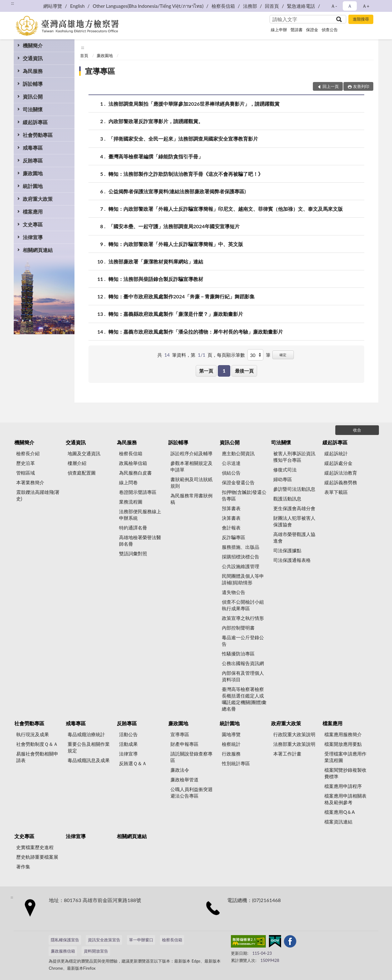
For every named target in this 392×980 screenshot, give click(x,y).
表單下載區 (336, 492)
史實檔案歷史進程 (35, 847)
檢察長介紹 (28, 453)
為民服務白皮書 (135, 473)
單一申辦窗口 (141, 940)
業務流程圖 (131, 502)
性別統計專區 (236, 763)
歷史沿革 (26, 463)
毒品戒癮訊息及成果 (89, 760)
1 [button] (224, 371)
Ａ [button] (350, 6)
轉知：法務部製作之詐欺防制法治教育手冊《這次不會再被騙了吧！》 (186, 174)
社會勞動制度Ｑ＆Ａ (37, 744)
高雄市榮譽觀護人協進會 (294, 537)
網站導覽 (53, 6)
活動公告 (128, 734)
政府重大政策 (38, 199)
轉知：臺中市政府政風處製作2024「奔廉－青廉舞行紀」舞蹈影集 (182, 296)
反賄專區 (33, 160)
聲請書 (296, 30)
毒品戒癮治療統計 (86, 734)
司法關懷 (33, 109)
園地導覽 (231, 734)
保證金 (312, 30)
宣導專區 (100, 71)
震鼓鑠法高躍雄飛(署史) (38, 495)
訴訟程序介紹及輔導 (191, 453)
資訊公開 (33, 97)
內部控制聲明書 (238, 628)
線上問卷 (128, 482)
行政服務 (231, 754)
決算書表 (231, 518)
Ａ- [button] (334, 6)
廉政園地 (33, 173)
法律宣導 (33, 237)
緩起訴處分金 (338, 463)
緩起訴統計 (336, 453)
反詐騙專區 (234, 537)
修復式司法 (285, 470)
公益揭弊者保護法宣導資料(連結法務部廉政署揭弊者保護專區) (177, 191)
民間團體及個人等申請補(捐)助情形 (243, 579)
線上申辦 (279, 30)
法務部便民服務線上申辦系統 (140, 515)
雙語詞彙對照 (133, 553)
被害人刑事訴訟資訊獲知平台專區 (294, 457)
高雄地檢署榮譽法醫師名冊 (140, 541)
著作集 (23, 867)
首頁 (84, 56)
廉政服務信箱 (63, 951)
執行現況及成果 (33, 734)
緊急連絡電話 (301, 6)
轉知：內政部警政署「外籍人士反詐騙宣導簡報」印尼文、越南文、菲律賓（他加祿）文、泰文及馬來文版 (226, 209)
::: (12, 3)
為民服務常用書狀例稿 (191, 499)
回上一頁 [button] (331, 86)
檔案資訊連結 (338, 822)
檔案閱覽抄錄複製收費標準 (345, 773)
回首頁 (272, 6)
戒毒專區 (33, 148)
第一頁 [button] (206, 371)
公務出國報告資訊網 (243, 663)
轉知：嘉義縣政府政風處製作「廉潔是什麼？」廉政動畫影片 (176, 314)
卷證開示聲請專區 (138, 492)
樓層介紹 (77, 463)
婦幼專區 (283, 479)
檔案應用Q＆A (339, 812)
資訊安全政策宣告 (104, 940)
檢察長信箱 (223, 6)
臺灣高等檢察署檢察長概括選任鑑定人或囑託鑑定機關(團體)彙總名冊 (244, 699)
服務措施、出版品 (241, 547)
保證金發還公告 (238, 482)
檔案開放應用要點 (343, 744)
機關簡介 (33, 45)
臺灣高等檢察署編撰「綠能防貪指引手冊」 (156, 156)
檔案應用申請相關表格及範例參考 (345, 799)
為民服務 (33, 71)
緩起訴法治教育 (341, 473)
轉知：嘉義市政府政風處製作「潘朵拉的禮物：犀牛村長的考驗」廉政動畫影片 (196, 332)
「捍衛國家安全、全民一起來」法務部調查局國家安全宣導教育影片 (183, 139)
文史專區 (33, 224)
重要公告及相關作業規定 (89, 747)
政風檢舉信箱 (133, 463)
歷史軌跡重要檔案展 (37, 857)
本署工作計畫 (287, 754)
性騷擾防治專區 (238, 654)
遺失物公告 (234, 592)
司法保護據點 (287, 550)
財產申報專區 (184, 744)
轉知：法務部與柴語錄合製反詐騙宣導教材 (156, 279)
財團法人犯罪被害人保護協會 (294, 521)
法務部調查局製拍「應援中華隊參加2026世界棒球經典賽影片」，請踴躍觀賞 (194, 104)
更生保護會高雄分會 (294, 508)
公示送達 (231, 463)
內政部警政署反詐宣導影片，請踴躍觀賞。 (156, 121)
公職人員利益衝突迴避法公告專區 (191, 792)
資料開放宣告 (96, 951)
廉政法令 (180, 770)
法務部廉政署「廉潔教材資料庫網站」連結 (156, 261)
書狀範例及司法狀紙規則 (191, 483)
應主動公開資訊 (238, 453)
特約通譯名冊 (133, 528)
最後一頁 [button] (244, 371)
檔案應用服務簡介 (343, 734)
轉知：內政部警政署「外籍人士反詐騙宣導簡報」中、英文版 (176, 244)
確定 (283, 355)
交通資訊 (33, 58)
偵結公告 (231, 473)
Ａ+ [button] (366, 6)
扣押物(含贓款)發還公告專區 (244, 495)
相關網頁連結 (38, 250)
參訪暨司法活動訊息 (294, 489)
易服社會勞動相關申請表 (37, 757)
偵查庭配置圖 (82, 473)
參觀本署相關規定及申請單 (191, 466)
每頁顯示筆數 (231, 355)
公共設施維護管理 (241, 566)
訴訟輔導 (33, 84)
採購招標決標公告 (241, 557)
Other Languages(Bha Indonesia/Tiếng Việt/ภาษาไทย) (148, 6)
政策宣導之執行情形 (243, 618)
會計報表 (231, 528)
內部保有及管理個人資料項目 (243, 676)
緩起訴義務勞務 (341, 482)
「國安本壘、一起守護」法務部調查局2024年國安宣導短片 (174, 226)
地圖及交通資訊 (84, 453)
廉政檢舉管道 (184, 780)
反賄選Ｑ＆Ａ (133, 763)
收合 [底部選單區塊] (357, 430)
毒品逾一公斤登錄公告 (243, 641)
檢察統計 (231, 744)
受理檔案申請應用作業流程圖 (345, 757)
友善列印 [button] (361, 86)
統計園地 (33, 186)
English (77, 6)
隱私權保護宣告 (65, 940)
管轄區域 (26, 473)
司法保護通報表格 (292, 560)
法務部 (250, 6)
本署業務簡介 (30, 482)
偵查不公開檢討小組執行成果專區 (243, 605)
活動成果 (128, 744)
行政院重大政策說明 (294, 734)
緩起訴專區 (35, 122)
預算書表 (231, 508)
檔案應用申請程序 (343, 786)
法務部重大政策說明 (294, 744)
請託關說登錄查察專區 (191, 757)
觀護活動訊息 (287, 499)
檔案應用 (33, 212)
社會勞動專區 (38, 135)
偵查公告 (330, 30)
